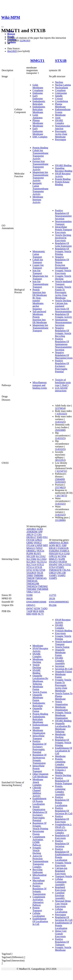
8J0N (42, 611)
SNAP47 (53, 564)
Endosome (38, 93)
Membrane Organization (39, 732)
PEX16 (41, 551)
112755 (52, 595)
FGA (61, 554)
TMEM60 (31, 589)
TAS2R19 (31, 573)
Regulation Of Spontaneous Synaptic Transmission (39, 759)
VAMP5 (53, 578)
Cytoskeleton (61, 101)
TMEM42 (43, 586)
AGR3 (40, 529)
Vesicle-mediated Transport (63, 283)
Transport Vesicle (64, 876)
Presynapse (60, 139)
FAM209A (54, 551)
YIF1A (37, 592)
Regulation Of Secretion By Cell (64, 919)
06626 (29, 598)
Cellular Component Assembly (61, 882)
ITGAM (30, 545)
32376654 (60, 408)
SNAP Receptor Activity (63, 175)
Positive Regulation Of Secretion (62, 844)
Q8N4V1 (31, 605)
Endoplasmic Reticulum (39, 103)
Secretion (60, 666)
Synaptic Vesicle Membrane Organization (63, 715)
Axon (58, 118)
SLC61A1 (42, 562)
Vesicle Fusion (40, 692)
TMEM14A (41, 578)
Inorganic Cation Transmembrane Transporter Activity (40, 189)
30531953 (60, 460)
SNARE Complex (59, 122)
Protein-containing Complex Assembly (60, 790)
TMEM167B (55, 570)
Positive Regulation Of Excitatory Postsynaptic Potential (62, 366)
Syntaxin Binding (64, 631)
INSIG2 (38, 543)
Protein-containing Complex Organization (61, 763)
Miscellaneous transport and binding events (40, 385)
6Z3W (37, 608)
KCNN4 (62, 556)
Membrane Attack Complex (38, 782)
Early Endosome (38, 97)
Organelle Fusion (37, 710)
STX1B (61, 61)
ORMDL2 (31, 551)
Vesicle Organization (39, 808)
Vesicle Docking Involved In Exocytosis (63, 238)
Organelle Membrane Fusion (38, 697)
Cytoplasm (38, 90)
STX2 (68, 564)
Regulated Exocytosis (60, 889)
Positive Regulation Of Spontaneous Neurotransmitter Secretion (63, 344)
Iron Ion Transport (37, 272)
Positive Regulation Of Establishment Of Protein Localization (64, 854)
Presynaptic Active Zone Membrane (61, 134)
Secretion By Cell (64, 669)
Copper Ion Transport (38, 266)
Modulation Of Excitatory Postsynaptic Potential (40, 816)
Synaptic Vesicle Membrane (63, 949)
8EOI (36, 611)
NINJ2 (39, 548)
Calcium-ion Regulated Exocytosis (61, 871)
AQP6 (52, 545)
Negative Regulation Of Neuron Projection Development (62, 262)
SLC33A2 (41, 556)
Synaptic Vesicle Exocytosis (63, 272)
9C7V (41, 614)
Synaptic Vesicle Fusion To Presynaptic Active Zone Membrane (63, 292)
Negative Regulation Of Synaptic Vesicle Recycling (63, 332)
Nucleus (59, 82)
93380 (29, 595)
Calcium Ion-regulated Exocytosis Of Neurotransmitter (63, 307)
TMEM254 (32, 586)
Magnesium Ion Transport (40, 277)
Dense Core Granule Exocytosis (61, 934)
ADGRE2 (31, 529)
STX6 (36, 570)
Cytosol (59, 99)
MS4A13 (31, 548)
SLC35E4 (42, 559)
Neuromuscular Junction (63, 127)
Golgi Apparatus (38, 116)
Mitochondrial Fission (40, 876)
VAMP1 (53, 575)
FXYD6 (30, 540)
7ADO (44, 608)
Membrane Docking (38, 661)
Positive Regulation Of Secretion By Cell (64, 811)
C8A (39, 534)
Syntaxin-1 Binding (60, 771)
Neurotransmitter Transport (63, 223)
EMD (40, 537)
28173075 (61, 496)
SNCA (61, 564)
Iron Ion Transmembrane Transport (40, 284)
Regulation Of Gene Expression (63, 245)
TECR (40, 573)
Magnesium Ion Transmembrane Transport (40, 328)
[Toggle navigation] (2, 27)
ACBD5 (64, 543)
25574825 (60, 487)
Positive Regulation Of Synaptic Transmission (39, 890)
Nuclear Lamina (63, 85)
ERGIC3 (53, 548)
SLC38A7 (31, 562)
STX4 (52, 567)
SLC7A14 (31, 564)
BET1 (58, 545)
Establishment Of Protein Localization (39, 801)
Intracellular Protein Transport (64, 228)
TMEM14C (32, 581)
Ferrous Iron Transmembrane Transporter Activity (40, 165)
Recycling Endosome (38, 871)
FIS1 (45, 537)
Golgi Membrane (38, 86)
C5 (35, 534)
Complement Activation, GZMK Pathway (39, 841)
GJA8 (67, 554)
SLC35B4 (31, 559)
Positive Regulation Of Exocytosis (62, 819)
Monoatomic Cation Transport (39, 254)
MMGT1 (37, 61)
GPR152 (53, 556)
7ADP (29, 611)
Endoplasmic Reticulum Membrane (39, 109)
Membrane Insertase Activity (38, 200)
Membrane (38, 126)
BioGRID (12, 51)
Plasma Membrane (38, 122)
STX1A (30, 567)
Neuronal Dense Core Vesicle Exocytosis (63, 904)
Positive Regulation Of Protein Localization (62, 801)
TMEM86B (43, 589)
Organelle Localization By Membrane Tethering (40, 680)
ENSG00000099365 (59, 602)
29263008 (60, 430)
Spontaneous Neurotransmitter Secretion (63, 322)
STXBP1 (60, 567)
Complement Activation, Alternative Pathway (39, 901)
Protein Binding (40, 148)
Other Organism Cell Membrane (40, 775)
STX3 (29, 570)
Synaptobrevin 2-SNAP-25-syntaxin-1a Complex (63, 829)
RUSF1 (37, 554)
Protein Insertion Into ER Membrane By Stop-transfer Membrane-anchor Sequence (40, 299)
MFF (46, 545)
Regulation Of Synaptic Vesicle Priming (63, 251)
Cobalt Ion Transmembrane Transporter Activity (40, 154)
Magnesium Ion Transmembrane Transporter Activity (40, 176)
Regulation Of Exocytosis (62, 837)
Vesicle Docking (63, 301)
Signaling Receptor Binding (64, 170)
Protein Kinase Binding (62, 183)
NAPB (62, 559)
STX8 (42, 570)
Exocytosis (60, 232)
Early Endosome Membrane (38, 131)
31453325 (61, 414)
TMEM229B (33, 584)
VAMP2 (61, 575)
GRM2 (30, 543)
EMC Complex (40, 137)
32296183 (24, 41)
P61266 (53, 605)
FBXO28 (53, 554)
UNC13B (61, 573)
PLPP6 (30, 554)
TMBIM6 (38, 575)
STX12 (40, 564)
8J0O (29, 614)
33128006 (60, 520)
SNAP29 (63, 562)
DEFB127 (31, 537)
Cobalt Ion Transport (38, 261)
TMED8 (30, 578)
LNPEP (39, 545)
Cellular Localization (39, 915)
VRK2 (30, 592)
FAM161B (63, 548)
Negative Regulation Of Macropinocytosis (64, 355)
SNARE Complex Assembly (60, 661)
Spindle (59, 96)
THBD (30, 575)
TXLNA (66, 570)
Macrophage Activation (39, 882)
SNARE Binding (63, 165)
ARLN (30, 534)
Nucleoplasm (61, 88)
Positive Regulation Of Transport (62, 942)
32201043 (60, 482)
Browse (11, 34)
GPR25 (38, 540)
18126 (52, 598)
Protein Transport (37, 909)
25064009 (60, 479)
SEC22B (31, 556)
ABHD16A (54, 543)
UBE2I (52, 573)
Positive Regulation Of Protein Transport (64, 781)
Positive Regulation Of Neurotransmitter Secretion (63, 215)
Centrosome (61, 93)
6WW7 (30, 608)
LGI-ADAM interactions (61, 389)
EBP (64, 545)
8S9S (35, 614)
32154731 (61, 471)
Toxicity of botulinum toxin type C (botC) (63, 382)
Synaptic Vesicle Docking (63, 277)
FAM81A (64, 551)
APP (40, 532)
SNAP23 (53, 562)
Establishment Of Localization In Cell (40, 921)
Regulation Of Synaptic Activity (64, 316)
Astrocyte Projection (38, 857)
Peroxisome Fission (38, 833)
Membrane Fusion (38, 688)
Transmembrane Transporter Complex (40, 864)
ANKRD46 (32, 532)
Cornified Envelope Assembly (60, 895)
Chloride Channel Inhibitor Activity (37, 792)
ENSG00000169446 (36, 602)
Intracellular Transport (38, 737)
